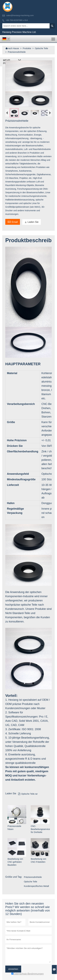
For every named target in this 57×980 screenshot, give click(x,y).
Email (13, 222)
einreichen (13, 969)
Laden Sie (32, 222)
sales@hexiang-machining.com (20, 15)
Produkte (27, 48)
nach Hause (12, 48)
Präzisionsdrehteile (33, 877)
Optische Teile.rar (28, 794)
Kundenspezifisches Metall (36, 886)
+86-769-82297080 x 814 (17, 20)
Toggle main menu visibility (53, 38)
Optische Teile (41, 48)
